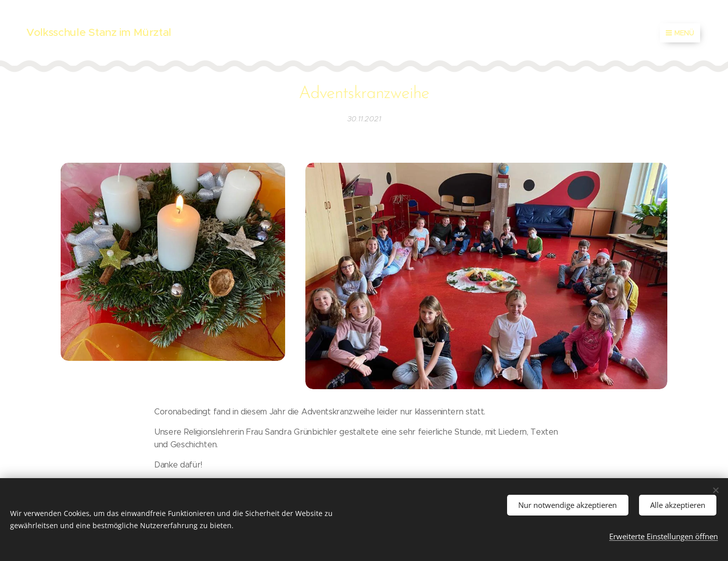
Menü (680, 33)
